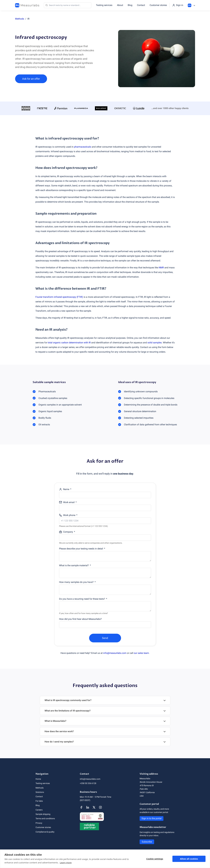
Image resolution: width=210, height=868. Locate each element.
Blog (130, 5)
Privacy (39, 823)
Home (38, 779)
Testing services (104, 5)
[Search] (68, 5)
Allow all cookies (189, 859)
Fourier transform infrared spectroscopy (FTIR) (59, 297)
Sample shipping (43, 814)
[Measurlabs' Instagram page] (100, 807)
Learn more (66, 862)
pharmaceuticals (83, 147)
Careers (39, 810)
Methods (20, 19)
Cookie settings (155, 859)
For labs (39, 801)
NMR (161, 268)
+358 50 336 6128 (88, 783)
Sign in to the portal (152, 818)
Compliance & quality (45, 832)
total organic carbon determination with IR (69, 343)
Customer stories (158, 5)
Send (105, 638)
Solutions (40, 792)
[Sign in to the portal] (178, 5)
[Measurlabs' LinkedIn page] (88, 807)
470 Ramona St (147, 785)
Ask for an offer (31, 79)
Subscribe (147, 842)
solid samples (155, 343)
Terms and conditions (45, 818)
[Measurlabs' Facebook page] (81, 807)
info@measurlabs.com (115, 653)
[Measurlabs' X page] (94, 807)
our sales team (141, 653)
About (120, 5)
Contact (141, 5)
